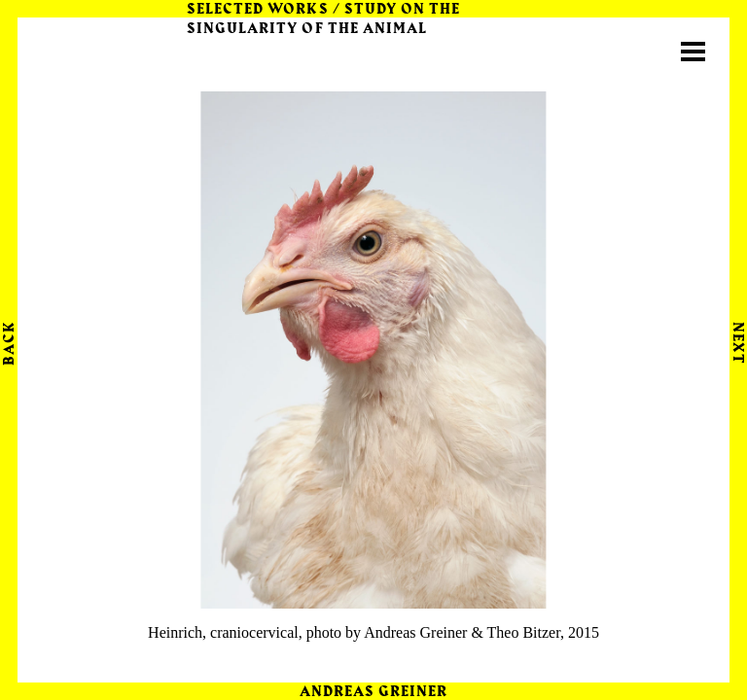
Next (737, 343)
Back (10, 343)
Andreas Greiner (374, 692)
